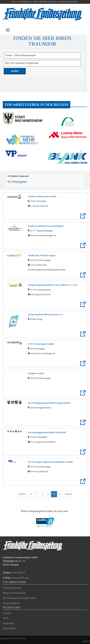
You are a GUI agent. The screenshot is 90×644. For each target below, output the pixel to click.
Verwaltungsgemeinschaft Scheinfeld (47, 432)
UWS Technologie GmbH (41, 344)
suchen (15, 71)
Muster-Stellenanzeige (14, 593)
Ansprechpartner (11, 603)
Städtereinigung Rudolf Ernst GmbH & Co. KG (53, 285)
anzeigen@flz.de (20, 578)
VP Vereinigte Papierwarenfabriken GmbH (50, 462)
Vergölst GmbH (36, 373)
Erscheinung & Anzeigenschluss (19, 598)
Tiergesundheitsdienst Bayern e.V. (45, 314)
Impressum (8, 623)
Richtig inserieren (12, 588)
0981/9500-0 (18, 573)
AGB (5, 618)
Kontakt (7, 613)
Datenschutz (9, 628)
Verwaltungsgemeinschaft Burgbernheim (49, 403)
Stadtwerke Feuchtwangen (42, 255)
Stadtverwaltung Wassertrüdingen (46, 226)
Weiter (69, 494)
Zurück (22, 494)
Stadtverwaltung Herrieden (42, 196)
